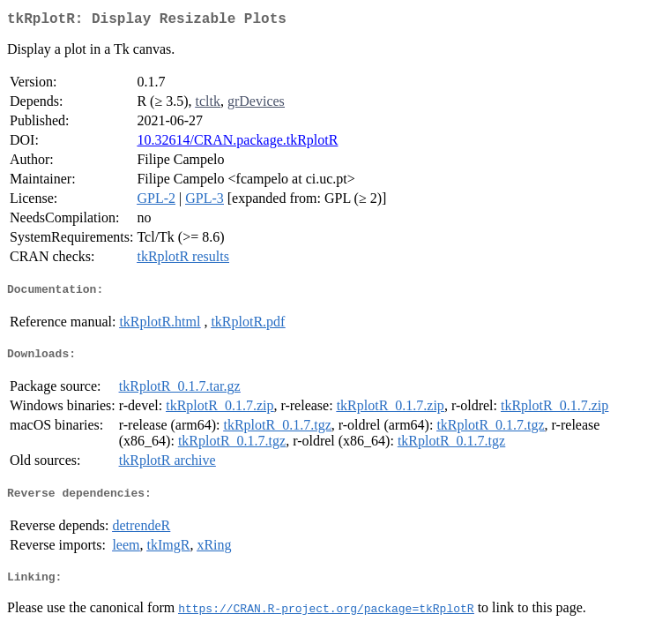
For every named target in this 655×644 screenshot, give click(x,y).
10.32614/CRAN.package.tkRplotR (237, 143)
